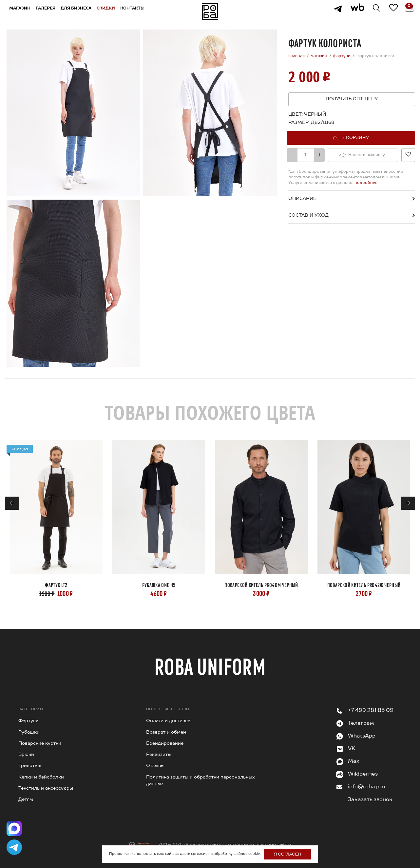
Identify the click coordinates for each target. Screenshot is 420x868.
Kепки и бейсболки (41, 777)
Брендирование (165, 743)
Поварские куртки (40, 743)
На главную (210, 11)
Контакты (134, 11)
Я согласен (287, 854)
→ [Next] (408, 503)
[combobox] (321, 123)
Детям (26, 799)
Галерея (48, 11)
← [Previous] (12, 503)
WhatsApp (362, 736)
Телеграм (361, 723)
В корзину (355, 138)
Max (354, 761)
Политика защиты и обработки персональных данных (200, 780)
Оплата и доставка (168, 721)
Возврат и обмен (166, 732)
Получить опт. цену (352, 99)
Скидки (108, 11)
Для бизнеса (78, 11)
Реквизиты (159, 755)
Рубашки (29, 732)
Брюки (26, 755)
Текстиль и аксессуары (46, 788)
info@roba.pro (366, 787)
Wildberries (363, 774)
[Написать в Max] (15, 827)
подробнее (365, 183)
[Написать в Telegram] (15, 847)
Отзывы (155, 766)
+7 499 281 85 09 (371, 711)
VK (352, 749)
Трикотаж (30, 766)
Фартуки (29, 721)
